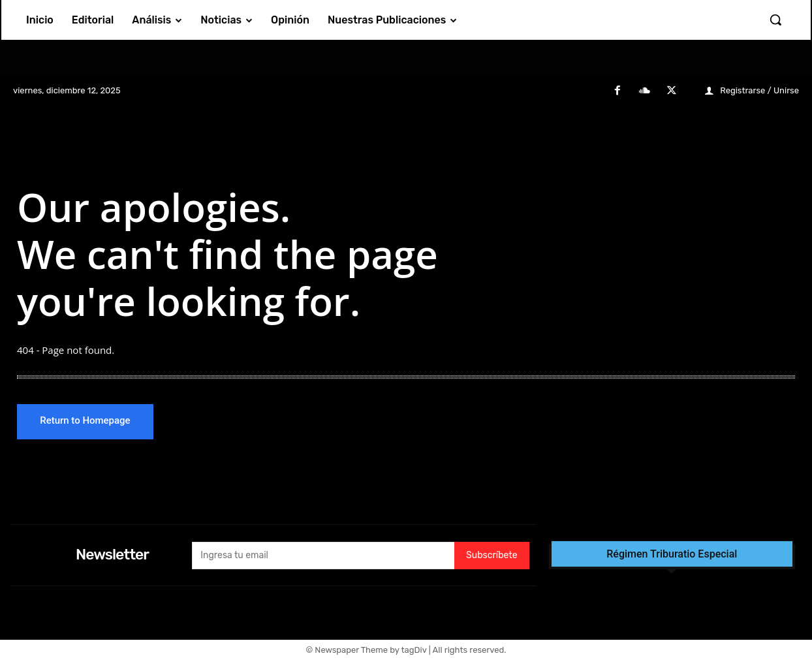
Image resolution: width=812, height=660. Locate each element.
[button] (775, 20)
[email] (323, 556)
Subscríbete (492, 557)
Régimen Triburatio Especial (672, 555)
